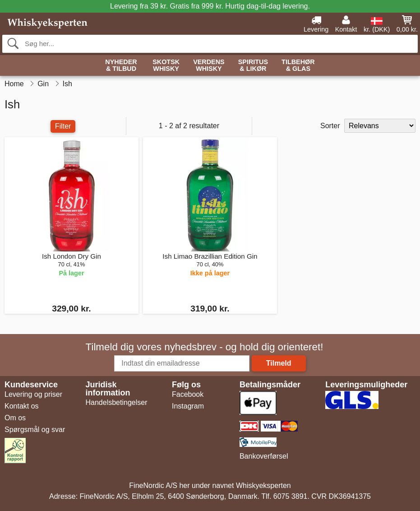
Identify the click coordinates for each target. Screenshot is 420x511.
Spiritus (253, 66)
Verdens (209, 66)
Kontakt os (22, 406)
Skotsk (166, 66)
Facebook (188, 394)
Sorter (330, 126)
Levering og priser (33, 394)
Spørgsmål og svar (35, 430)
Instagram (188, 406)
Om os (15, 418)
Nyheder (121, 66)
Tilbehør (298, 66)
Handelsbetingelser (117, 402)
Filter (63, 126)
